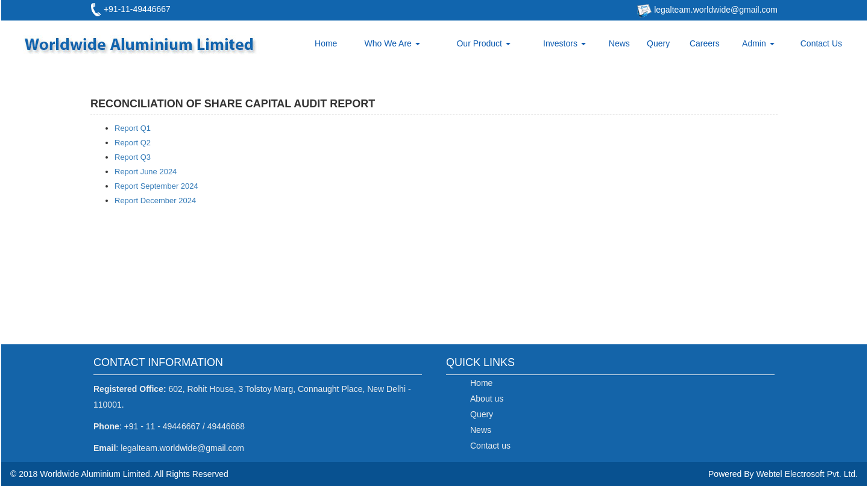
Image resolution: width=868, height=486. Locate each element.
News (619, 43)
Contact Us (821, 43)
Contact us (490, 446)
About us (487, 399)
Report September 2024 (156, 186)
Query (658, 43)
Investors (565, 43)
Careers (705, 43)
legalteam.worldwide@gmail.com (715, 10)
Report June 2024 (146, 172)
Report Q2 (133, 143)
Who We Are (392, 43)
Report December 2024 (155, 200)
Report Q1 (133, 128)
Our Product (483, 43)
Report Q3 (133, 157)
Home (326, 43)
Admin (758, 43)
